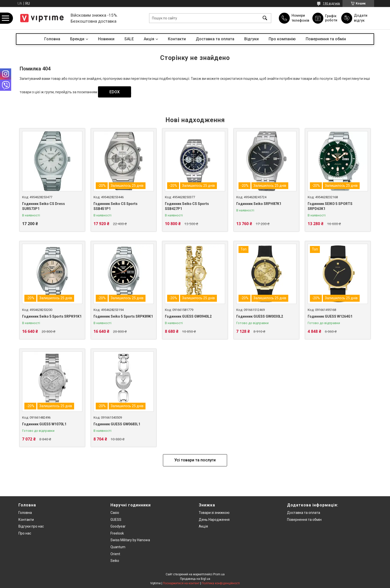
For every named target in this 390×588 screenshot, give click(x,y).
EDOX (115, 92)
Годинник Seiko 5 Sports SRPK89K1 (123, 316)
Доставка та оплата (215, 39)
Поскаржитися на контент (181, 583)
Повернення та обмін (326, 39)
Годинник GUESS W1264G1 (330, 316)
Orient (115, 554)
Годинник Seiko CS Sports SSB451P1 (116, 206)
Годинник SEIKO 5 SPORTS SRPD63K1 (330, 206)
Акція (203, 526)
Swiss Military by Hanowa (130, 540)
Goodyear (118, 526)
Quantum (118, 547)
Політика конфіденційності (221, 583)
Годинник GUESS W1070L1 (44, 424)
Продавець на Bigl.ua (195, 579)
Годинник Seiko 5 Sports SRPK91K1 (52, 316)
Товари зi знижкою (214, 513)
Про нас (25, 533)
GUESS (116, 520)
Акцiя (149, 39)
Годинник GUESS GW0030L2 (260, 316)
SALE (129, 39)
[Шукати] (265, 18)
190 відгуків (331, 3)
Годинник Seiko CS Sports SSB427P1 (187, 206)
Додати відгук (361, 18)
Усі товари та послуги (195, 460)
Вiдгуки (251, 39)
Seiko (115, 561)
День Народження (214, 520)
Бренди (77, 39)
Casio (115, 513)
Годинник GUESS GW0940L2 (188, 316)
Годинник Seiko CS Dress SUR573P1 (44, 206)
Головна (52, 39)
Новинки (106, 39)
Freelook (117, 533)
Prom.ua (219, 574)
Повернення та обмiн (304, 520)
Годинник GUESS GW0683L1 (117, 424)
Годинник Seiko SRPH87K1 (259, 204)
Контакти (177, 39)
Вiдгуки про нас (31, 526)
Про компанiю (282, 39)
